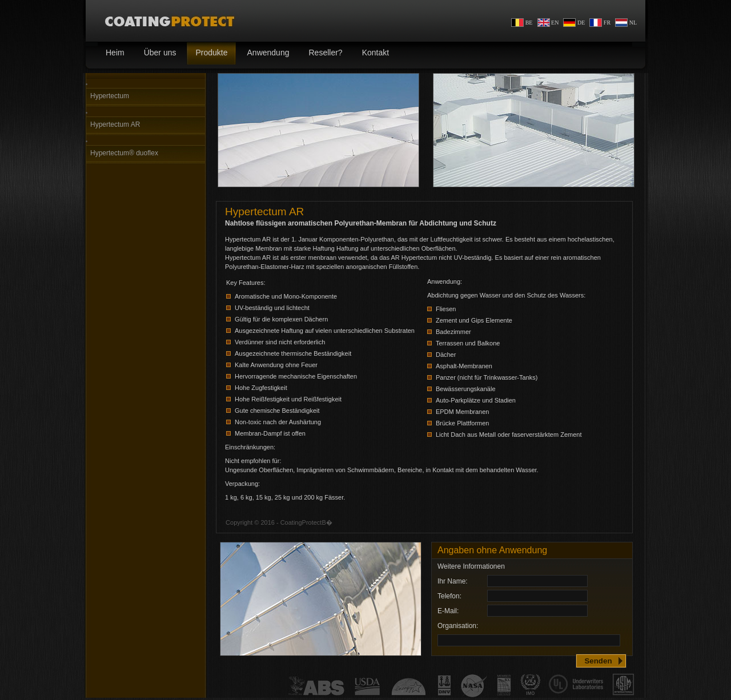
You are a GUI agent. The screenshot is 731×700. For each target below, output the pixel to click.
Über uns (156, 53)
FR (600, 23)
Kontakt (371, 53)
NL (626, 23)
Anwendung (264, 53)
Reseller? (321, 53)
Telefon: (449, 596)
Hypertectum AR (115, 124)
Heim (111, 53)
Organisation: (458, 626)
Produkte (207, 53)
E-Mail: (448, 611)
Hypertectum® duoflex (124, 153)
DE (574, 23)
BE (522, 23)
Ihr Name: (453, 581)
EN (548, 23)
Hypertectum (110, 96)
